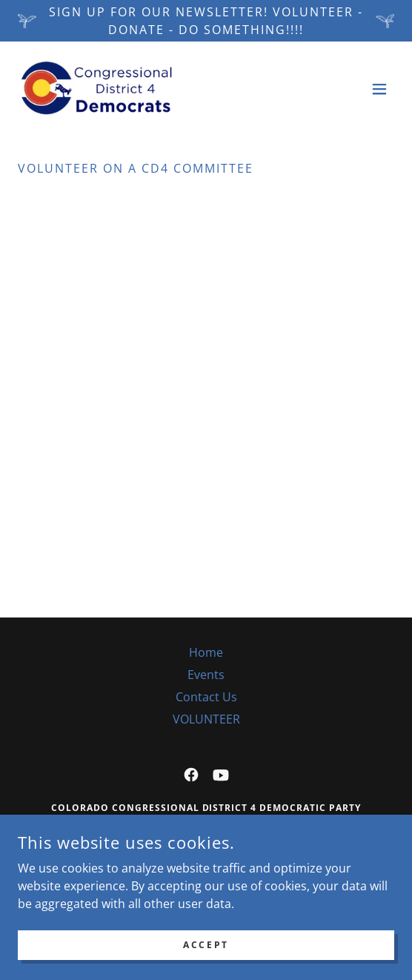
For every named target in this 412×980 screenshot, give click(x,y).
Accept (206, 945)
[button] (379, 89)
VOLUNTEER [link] (206, 719)
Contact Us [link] (206, 697)
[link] (97, 89)
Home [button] (206, 652)
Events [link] (206, 675)
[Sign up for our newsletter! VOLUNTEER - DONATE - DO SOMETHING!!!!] (206, 21)
